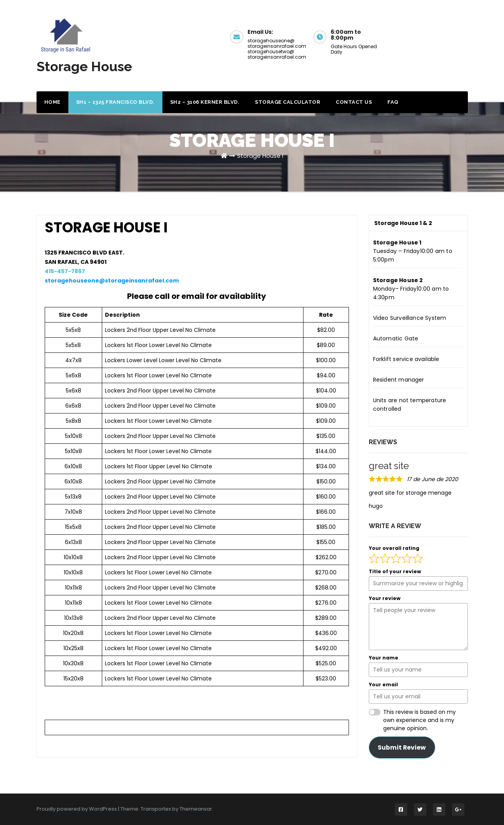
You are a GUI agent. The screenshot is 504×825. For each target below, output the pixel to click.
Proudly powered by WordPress (77, 809)
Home (52, 102)
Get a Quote (434, 36)
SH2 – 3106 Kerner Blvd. (205, 102)
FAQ (393, 102)
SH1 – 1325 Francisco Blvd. (115, 102)
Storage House (84, 66)
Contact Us (354, 102)
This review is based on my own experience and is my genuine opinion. (419, 720)
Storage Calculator (288, 102)
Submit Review (402, 747)
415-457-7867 (65, 271)
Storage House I (260, 156)
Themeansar (196, 809)
